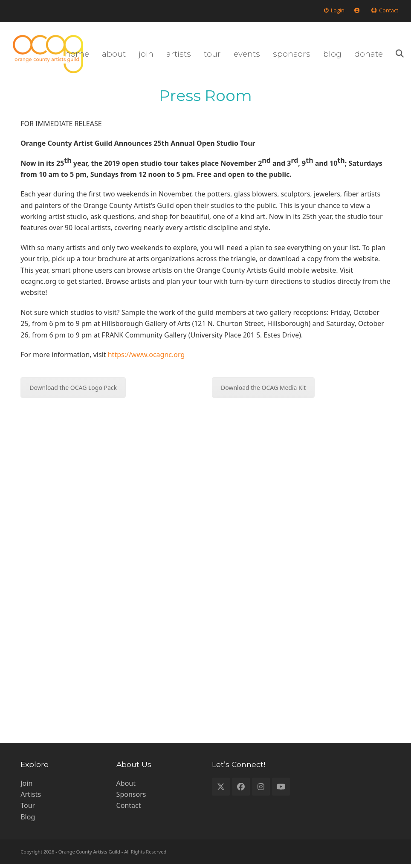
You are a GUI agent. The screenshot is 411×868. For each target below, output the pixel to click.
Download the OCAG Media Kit (263, 391)
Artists (31, 798)
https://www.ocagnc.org (146, 358)
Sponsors (131, 798)
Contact (129, 809)
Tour (28, 809)
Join (26, 787)
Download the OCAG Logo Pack (73, 391)
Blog (28, 820)
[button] (394, 56)
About (126, 787)
